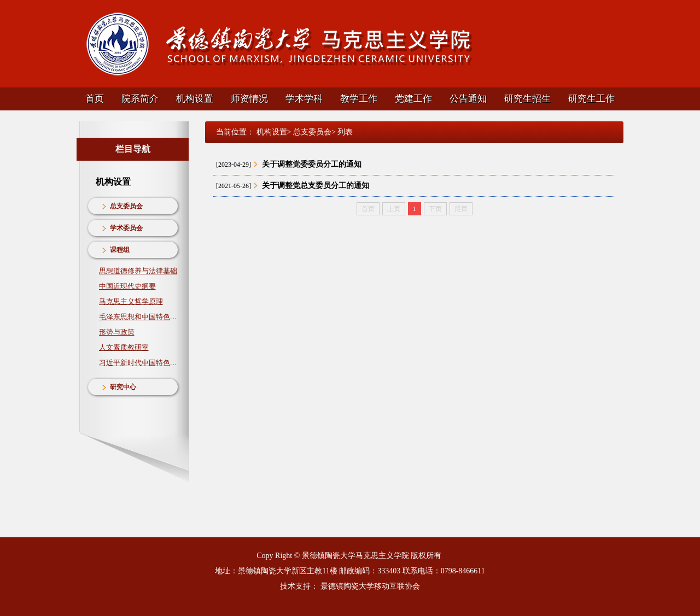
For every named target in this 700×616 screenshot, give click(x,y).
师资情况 (249, 99)
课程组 (120, 250)
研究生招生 (527, 99)
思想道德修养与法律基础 (138, 271)
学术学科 (304, 99)
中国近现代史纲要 (127, 286)
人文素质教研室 (124, 347)
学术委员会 (126, 228)
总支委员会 (126, 206)
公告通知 (468, 99)
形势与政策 (117, 332)
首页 (95, 99)
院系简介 (140, 99)
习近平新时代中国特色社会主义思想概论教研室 (138, 363)
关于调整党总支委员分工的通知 (316, 186)
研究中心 (123, 387)
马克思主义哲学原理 (131, 301)
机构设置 (195, 99)
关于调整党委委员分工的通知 (312, 164)
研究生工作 (591, 99)
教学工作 (359, 99)
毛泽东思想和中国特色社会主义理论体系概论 (138, 317)
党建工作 (413, 99)
